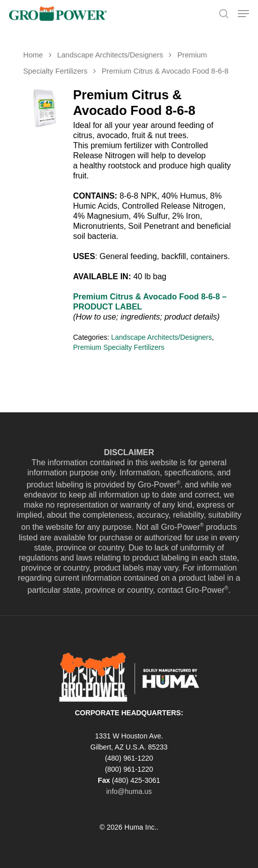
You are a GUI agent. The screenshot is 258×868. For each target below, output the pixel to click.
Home (33, 55)
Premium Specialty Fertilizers (119, 347)
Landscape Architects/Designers (110, 55)
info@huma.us (129, 791)
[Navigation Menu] (243, 14)
